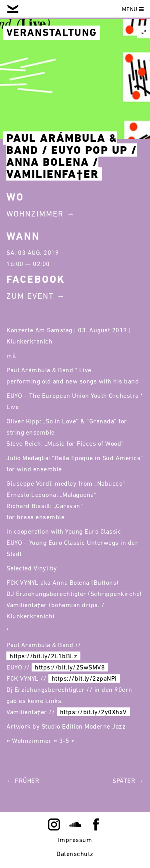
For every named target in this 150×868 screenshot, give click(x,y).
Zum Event (30, 296)
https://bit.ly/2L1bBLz (43, 656)
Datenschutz (75, 854)
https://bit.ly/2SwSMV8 (70, 667)
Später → (128, 781)
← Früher (23, 781)
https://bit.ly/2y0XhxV (93, 712)
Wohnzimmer (35, 214)
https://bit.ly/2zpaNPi (84, 678)
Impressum (75, 840)
